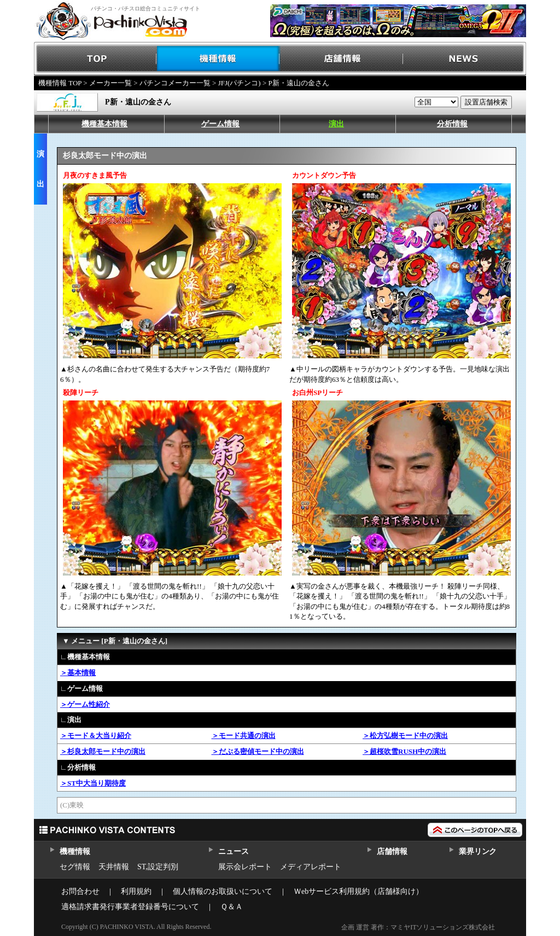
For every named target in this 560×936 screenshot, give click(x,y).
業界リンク (478, 851)
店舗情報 (342, 59)
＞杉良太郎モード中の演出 (103, 751)
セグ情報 (75, 867)
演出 (336, 124)
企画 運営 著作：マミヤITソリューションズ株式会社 (418, 927)
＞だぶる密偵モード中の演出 (258, 751)
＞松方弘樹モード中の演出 (405, 736)
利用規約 (136, 891)
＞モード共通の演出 (244, 736)
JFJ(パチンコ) (240, 83)
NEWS (465, 59)
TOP (95, 59)
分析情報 (452, 124)
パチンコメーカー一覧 (175, 83)
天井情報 (114, 867)
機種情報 (218, 59)
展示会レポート (245, 867)
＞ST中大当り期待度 (93, 783)
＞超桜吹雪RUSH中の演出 (404, 751)
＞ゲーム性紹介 (85, 704)
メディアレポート (311, 867)
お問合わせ (80, 891)
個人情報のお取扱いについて (223, 891)
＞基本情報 (78, 673)
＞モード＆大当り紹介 (96, 736)
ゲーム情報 (220, 124)
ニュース (233, 851)
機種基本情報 (104, 124)
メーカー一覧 (110, 83)
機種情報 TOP (60, 83)
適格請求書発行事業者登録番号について (130, 907)
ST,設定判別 (158, 867)
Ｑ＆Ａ (232, 907)
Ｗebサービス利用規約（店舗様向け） (358, 891)
